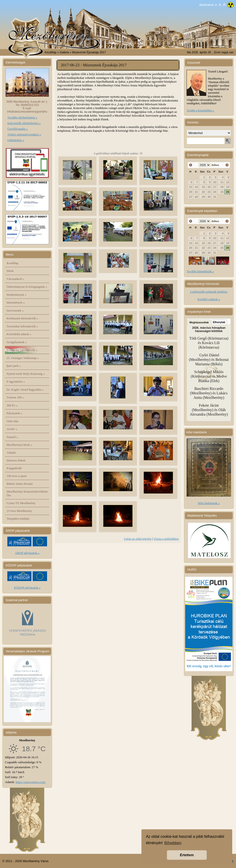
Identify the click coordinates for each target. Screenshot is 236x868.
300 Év (12, 405)
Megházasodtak (199, 322)
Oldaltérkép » (16, 140)
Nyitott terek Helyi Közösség (26, 374)
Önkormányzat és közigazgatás (27, 287)
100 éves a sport (17, 476)
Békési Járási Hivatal (20, 484)
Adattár (11, 453)
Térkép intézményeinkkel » (24, 134)
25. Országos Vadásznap (23, 358)
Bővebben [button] (173, 843)
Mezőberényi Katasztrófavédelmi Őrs (27, 493)
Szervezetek (15, 310)
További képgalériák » (200, 271)
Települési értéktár (18, 519)
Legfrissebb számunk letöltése (209, 292)
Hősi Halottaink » (209, 503)
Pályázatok (15, 413)
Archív (12, 429)
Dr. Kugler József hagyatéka (25, 390)
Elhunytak (219, 322)
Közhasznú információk (22, 318)
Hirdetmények (17, 295)
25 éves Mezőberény (19, 511)
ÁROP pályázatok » (27, 553)
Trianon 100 (15, 397)
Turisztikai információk (22, 326)
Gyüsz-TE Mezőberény (21, 503)
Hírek (10, 271)
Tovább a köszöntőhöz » (200, 110)
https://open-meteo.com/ (31, 782)
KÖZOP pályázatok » (27, 588)
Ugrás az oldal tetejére (138, 539)
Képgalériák (14, 468)
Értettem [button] (187, 855)
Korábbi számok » (209, 299)
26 (228, 192)
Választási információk (22, 350)
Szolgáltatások (17, 342)
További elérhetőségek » (22, 117)
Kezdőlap (51, 52)
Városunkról (15, 279)
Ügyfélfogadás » (17, 129)
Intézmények (16, 302)
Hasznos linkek (16, 460)
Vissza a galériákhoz (166, 539)
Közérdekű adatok (19, 334)
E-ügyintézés (16, 381)
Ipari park (14, 366)
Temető (12, 437)
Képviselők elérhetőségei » (24, 123)
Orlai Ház (13, 421)
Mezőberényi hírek (19, 445)
